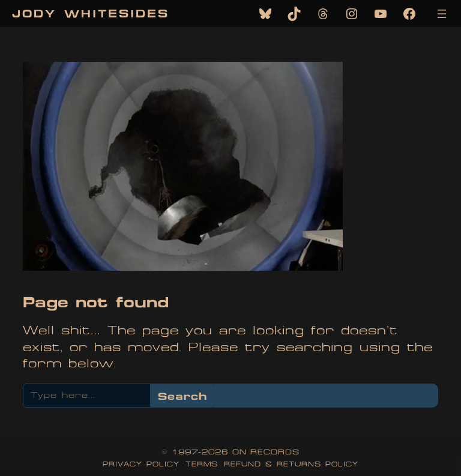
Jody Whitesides (91, 14)
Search (182, 396)
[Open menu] (442, 14)
